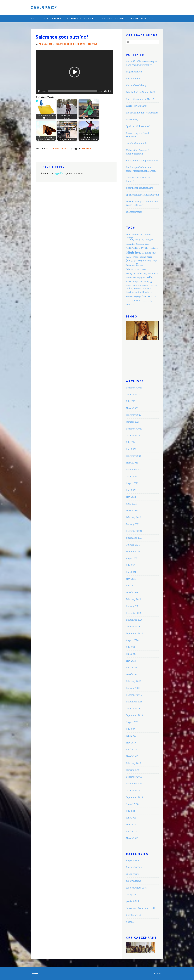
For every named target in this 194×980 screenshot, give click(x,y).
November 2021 (134, 538)
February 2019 (133, 763)
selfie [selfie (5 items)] (150, 277)
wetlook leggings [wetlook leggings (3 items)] (133, 297)
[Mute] (105, 91)
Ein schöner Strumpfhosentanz (142, 161)
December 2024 (134, 429)
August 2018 (132, 804)
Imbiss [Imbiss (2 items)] (129, 257)
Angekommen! (134, 79)
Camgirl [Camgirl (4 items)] (149, 240)
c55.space (131, 895)
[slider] (72, 91)
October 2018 (133, 790)
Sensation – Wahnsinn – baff (140, 908)
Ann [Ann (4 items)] (128, 234)
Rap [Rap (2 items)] (145, 274)
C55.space (44, 7)
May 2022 (131, 497)
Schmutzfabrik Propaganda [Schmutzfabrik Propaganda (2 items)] (136, 278)
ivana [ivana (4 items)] (136, 257)
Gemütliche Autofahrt (137, 143)
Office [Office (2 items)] (144, 270)
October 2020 (133, 627)
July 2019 (131, 729)
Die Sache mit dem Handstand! (142, 113)
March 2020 (132, 674)
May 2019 (131, 743)
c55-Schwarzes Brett (58, 149)
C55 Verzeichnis (141, 19)
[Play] (39, 91)
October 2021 (133, 545)
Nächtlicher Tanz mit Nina (140, 188)
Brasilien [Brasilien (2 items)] (148, 234)
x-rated (130, 922)
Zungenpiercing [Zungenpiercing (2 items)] (147, 301)
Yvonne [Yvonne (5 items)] (136, 301)
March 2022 (132, 511)
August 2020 (132, 640)
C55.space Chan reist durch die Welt (76, 44)
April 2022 (131, 504)
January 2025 (133, 422)
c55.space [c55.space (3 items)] (139, 240)
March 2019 (132, 756)
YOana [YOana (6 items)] (152, 297)
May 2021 (131, 579)
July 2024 (131, 442)
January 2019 (133, 770)
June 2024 (131, 449)
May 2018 (131, 825)
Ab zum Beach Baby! (137, 85)
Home (35, 19)
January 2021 (133, 606)
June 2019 (131, 736)
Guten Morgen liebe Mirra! (140, 99)
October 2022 (133, 477)
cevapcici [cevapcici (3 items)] (130, 244)
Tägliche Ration (134, 72)
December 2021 (134, 531)
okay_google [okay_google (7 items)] (134, 273)
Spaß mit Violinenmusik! (139, 126)
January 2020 (133, 688)
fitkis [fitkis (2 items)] (147, 244)
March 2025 (132, 408)
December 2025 (134, 388)
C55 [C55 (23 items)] (130, 239)
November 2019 (134, 702)
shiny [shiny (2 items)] (135, 285)
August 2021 (132, 558)
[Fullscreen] (110, 91)
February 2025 (133, 415)
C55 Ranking (53, 19)
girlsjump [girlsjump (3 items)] (154, 248)
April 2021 (131, 586)
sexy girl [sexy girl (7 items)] (149, 281)
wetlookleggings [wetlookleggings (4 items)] (143, 292)
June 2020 (131, 654)
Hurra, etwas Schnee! (137, 106)
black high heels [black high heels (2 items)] (138, 234)
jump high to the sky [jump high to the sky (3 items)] (143, 260)
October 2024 (133, 435)
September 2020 (134, 633)
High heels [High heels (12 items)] (135, 252)
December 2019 (134, 695)
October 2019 (133, 709)
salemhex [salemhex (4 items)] (153, 274)
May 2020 (131, 661)
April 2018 (131, 832)
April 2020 (131, 668)
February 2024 (133, 456)
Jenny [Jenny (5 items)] (129, 260)
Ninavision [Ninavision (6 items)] (133, 269)
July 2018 (131, 811)
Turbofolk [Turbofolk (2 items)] (153, 285)
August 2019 (132, 722)
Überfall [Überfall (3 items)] (130, 304)
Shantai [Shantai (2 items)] (129, 285)
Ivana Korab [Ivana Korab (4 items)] (146, 257)
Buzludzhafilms (134, 867)
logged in (59, 173)
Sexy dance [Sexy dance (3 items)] (138, 282)
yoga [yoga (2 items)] (128, 301)
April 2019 (131, 749)
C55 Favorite (132, 874)
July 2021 (131, 565)
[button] (75, 72)
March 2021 (132, 593)
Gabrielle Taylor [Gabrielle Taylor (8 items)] (137, 248)
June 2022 (131, 490)
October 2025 (133, 395)
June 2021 (131, 572)
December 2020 (134, 613)
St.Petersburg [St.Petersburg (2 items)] (143, 285)
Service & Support (81, 19)
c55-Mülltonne (133, 881)
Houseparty (132, 119)
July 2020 (131, 647)
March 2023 (132, 463)
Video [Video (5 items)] (129, 288)
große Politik (133, 901)
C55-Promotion (112, 19)
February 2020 (133, 681)
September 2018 (134, 797)
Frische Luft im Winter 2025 (140, 92)
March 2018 (132, 838)
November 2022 (134, 470)
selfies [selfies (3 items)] (129, 282)
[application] (74, 72)
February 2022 (133, 517)
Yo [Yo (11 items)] (144, 296)
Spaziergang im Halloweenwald (142, 195)
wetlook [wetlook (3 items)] (138, 289)
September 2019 (134, 715)
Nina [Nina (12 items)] (140, 265)
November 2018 (134, 784)
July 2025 (131, 401)
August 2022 (132, 483)
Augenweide (132, 860)
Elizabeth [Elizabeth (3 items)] (140, 244)
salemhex (86, 149)
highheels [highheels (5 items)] (150, 253)
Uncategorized (134, 915)
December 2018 (134, 777)
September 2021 (134, 552)
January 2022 (133, 524)
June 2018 (131, 818)
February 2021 (133, 599)
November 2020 (134, 620)
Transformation (134, 212)
